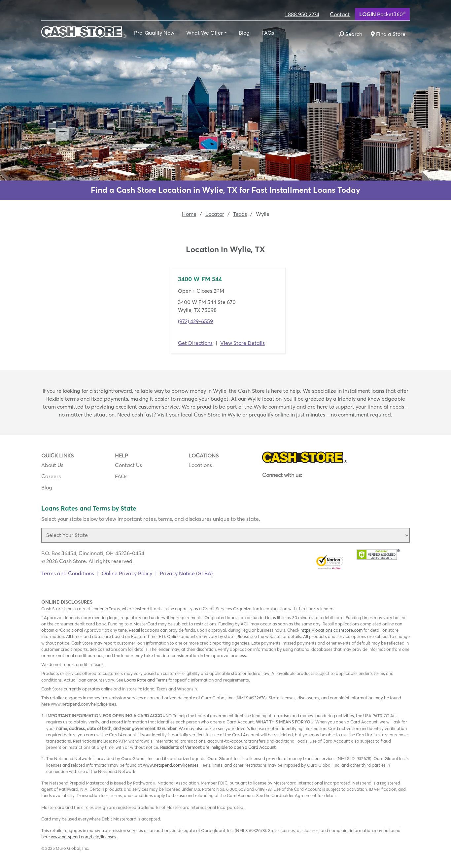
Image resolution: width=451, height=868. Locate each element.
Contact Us (128, 465)
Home (189, 214)
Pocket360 (382, 14)
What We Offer (205, 33)
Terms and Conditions (68, 573)
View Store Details (243, 343)
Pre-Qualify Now (154, 33)
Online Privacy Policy (127, 573)
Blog (244, 33)
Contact (340, 14)
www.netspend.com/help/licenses (84, 837)
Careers (51, 476)
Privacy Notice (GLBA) (186, 573)
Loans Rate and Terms (146, 680)
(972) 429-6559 (195, 321)
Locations (200, 465)
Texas (240, 214)
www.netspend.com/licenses (171, 765)
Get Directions (195, 343)
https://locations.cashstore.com (331, 630)
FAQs (268, 33)
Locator (215, 214)
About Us (52, 465)
